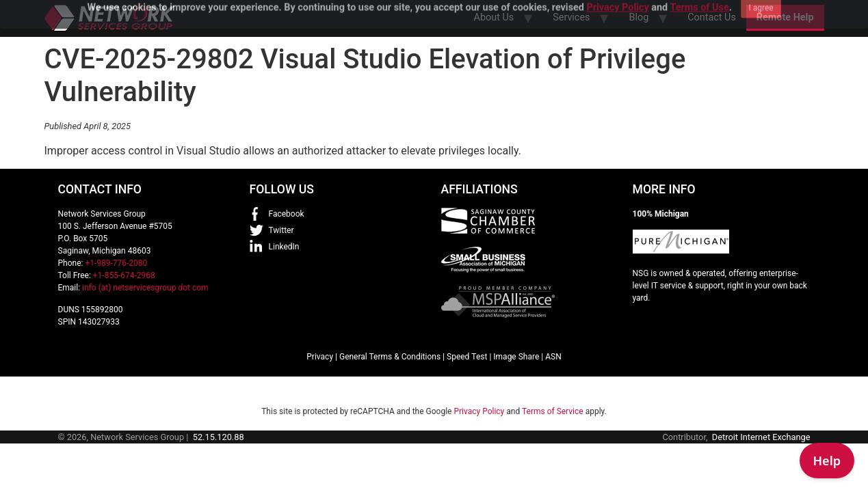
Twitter (281, 230)
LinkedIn (284, 247)
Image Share (516, 357)
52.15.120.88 (219, 437)
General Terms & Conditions (390, 357)
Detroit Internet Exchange (761, 437)
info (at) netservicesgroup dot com (145, 288)
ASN (553, 357)
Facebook (287, 214)
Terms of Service (553, 411)
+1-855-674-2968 (124, 275)
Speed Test (467, 357)
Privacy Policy (479, 411)
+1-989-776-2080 (116, 263)
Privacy (320, 357)
